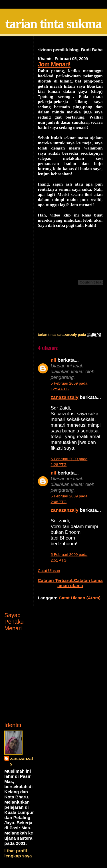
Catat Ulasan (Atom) (80, 598)
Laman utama (70, 583)
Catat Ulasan (49, 571)
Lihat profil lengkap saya (18, 853)
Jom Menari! (54, 64)
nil (53, 360)
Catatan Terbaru (54, 580)
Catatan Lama (88, 580)
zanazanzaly (64, 397)
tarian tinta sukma (53, 23)
